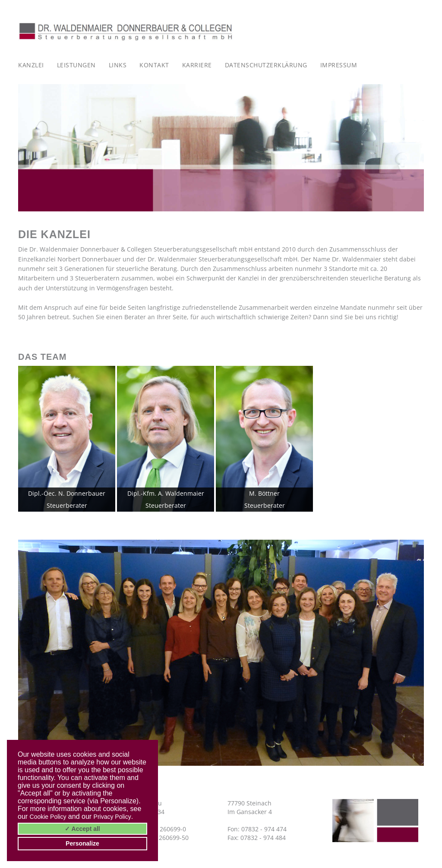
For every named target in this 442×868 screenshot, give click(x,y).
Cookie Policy (48, 817)
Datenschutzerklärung (266, 65)
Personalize (82, 843)
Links (118, 65)
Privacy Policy (112, 817)
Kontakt (154, 65)
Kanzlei (31, 65)
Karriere (197, 65)
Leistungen (76, 65)
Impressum (339, 65)
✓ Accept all (82, 829)
